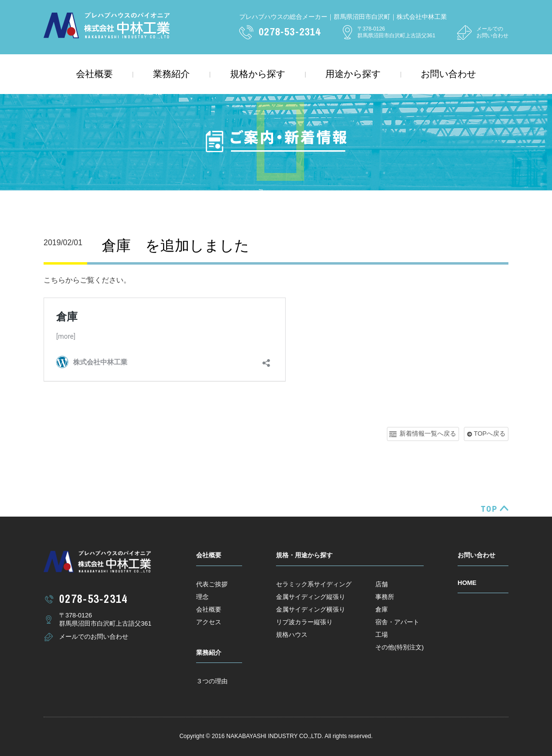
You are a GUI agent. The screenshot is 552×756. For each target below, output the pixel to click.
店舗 (382, 584)
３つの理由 (212, 681)
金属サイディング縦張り (311, 597)
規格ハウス (292, 635)
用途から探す (353, 74)
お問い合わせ (448, 74)
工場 (382, 635)
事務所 (385, 597)
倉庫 (382, 609)
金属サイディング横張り (311, 609)
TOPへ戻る (490, 433)
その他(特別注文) (399, 647)
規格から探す (258, 74)
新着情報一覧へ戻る (428, 433)
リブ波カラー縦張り (304, 622)
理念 (202, 597)
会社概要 (94, 74)
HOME (467, 583)
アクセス (209, 622)
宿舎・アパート (397, 622)
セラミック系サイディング (314, 584)
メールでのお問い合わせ (492, 32)
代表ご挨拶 (212, 584)
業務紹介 (171, 74)
